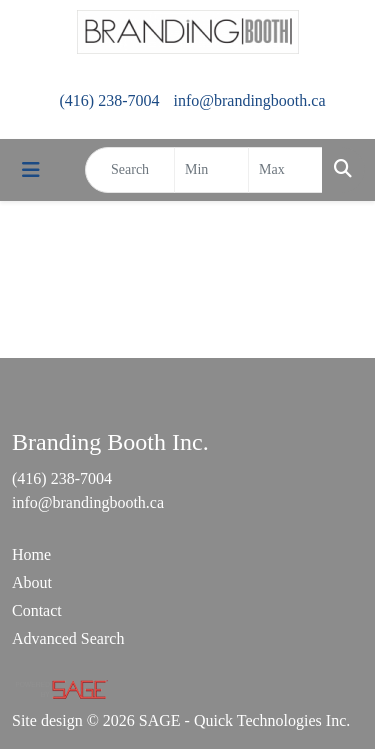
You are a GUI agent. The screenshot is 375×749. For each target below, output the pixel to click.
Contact (37, 610)
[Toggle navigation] (31, 170)
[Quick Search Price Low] (211, 170)
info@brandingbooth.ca (249, 100)
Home (31, 554)
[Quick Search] (130, 170)
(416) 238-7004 (109, 100)
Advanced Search (68, 638)
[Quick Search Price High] (285, 170)
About (32, 582)
